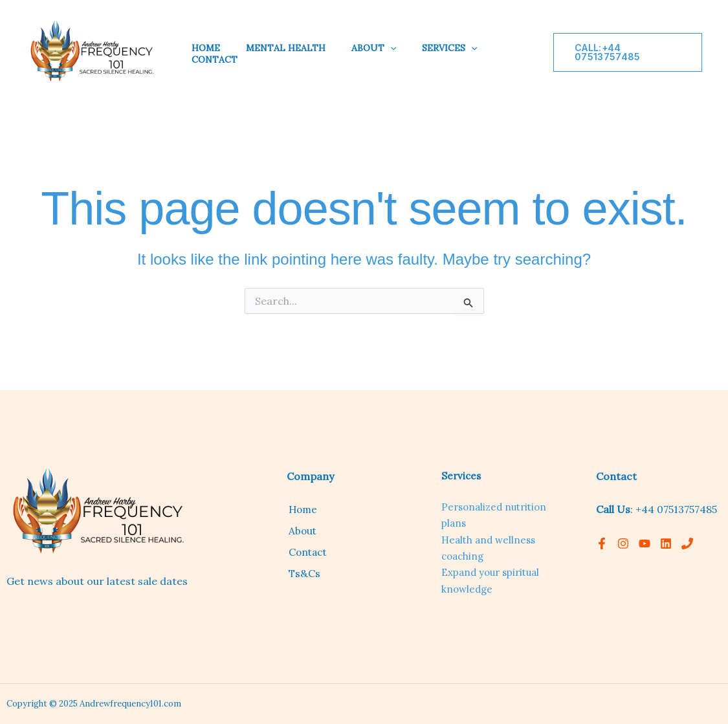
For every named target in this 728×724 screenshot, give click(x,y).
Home (206, 48)
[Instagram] (623, 543)
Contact (215, 60)
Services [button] (449, 48)
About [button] (374, 48)
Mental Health (286, 48)
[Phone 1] (687, 543)
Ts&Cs (303, 572)
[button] (390, 48)
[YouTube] (645, 543)
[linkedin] (666, 543)
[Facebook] (602, 543)
